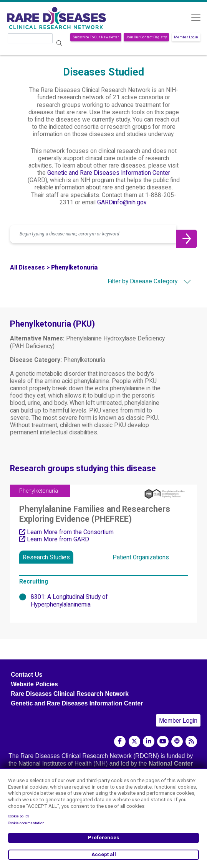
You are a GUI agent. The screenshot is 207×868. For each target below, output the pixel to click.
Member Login (186, 37)
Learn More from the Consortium (66, 532)
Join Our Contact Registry (146, 37)
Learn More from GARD (54, 539)
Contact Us (26, 675)
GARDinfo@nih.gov (122, 202)
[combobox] (136, 281)
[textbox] (136, 281)
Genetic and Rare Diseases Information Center (109, 173)
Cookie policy (18, 816)
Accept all (104, 854)
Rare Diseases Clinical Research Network (70, 694)
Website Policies (34, 684)
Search (60, 43)
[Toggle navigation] (196, 17)
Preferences (103, 838)
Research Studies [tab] (46, 557)
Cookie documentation (26, 823)
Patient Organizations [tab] (141, 557)
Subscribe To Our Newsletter (96, 37)
